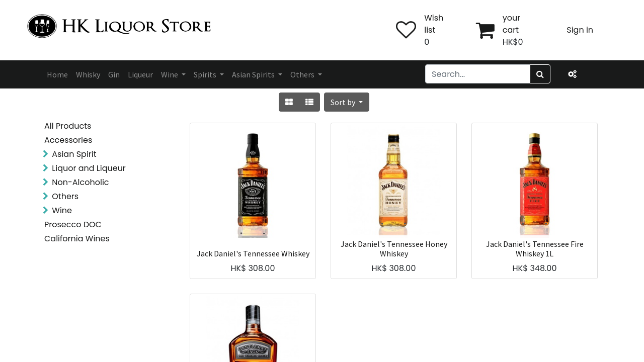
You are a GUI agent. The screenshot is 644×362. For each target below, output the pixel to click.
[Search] (540, 74)
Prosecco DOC (73, 224)
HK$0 (513, 42)
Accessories (68, 140)
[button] (347, 102)
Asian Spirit (74, 154)
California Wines (77, 239)
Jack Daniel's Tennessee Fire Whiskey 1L (535, 249)
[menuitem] (57, 74)
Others (65, 196)
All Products (68, 126)
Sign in (580, 30)
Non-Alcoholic (80, 182)
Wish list (434, 24)
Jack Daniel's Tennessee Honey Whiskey (394, 249)
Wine (62, 210)
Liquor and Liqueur (89, 168)
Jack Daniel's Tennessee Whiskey (253, 254)
